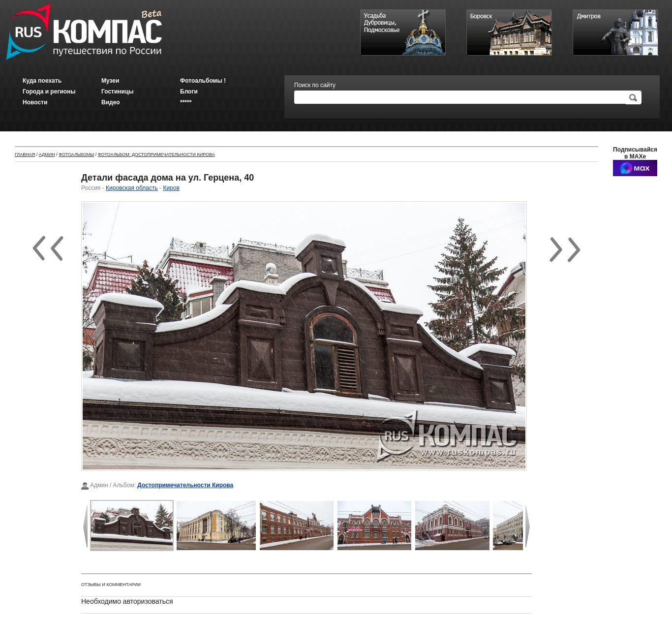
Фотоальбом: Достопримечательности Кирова (156, 155)
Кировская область (132, 188)
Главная (25, 155)
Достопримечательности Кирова (185, 485)
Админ (47, 155)
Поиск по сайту (315, 85)
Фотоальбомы (76, 155)
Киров (171, 188)
